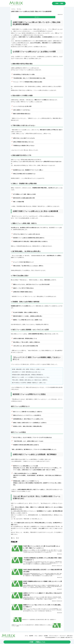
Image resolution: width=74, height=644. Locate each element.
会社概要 (46, 636)
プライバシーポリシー (54, 636)
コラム (13, 538)
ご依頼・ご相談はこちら (37, 642)
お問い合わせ (70, 636)
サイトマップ (63, 636)
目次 (36, 17)
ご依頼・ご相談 (59, 3)
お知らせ (41, 636)
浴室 (18, 538)
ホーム (27, 636)
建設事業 (31, 636)
